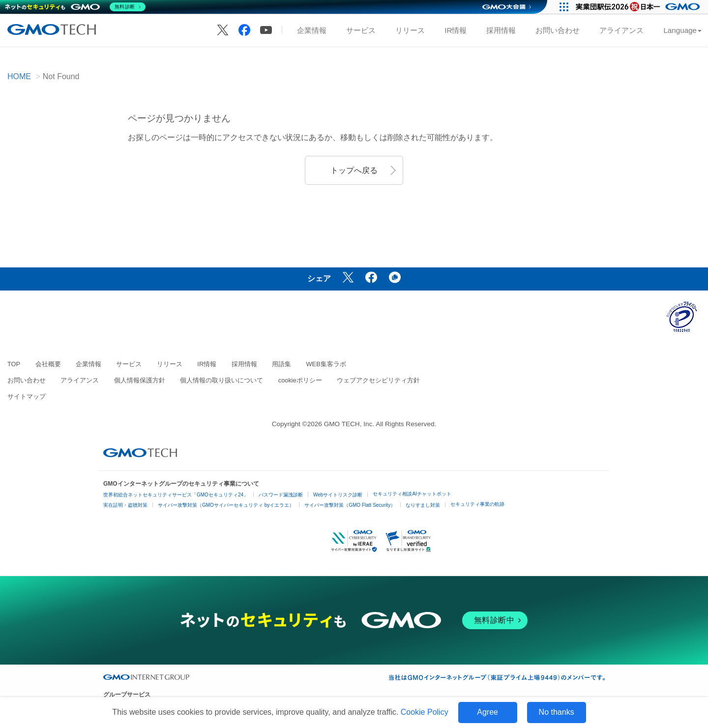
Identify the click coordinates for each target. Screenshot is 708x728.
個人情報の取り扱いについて (221, 380)
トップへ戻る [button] (354, 170)
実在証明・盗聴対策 (125, 505)
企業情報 (312, 30)
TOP (14, 364)
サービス (361, 30)
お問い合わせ (558, 30)
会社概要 (48, 364)
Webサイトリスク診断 (338, 495)
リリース (410, 30)
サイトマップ (27, 396)
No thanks (557, 712)
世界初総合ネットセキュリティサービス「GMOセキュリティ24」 (176, 495)
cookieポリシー (300, 380)
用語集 (281, 364)
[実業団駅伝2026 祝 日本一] (639, 7)
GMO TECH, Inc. (349, 424)
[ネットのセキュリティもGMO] (75, 7)
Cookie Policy (425, 712)
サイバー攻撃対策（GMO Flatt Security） (350, 505)
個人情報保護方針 (140, 380)
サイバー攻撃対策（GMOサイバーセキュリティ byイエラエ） (226, 505)
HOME (19, 76)
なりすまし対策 (423, 505)
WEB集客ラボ (326, 364)
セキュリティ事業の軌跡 (477, 504)
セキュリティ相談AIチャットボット (412, 494)
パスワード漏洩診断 (281, 495)
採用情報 (501, 30)
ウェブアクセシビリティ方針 (378, 380)
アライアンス (621, 30)
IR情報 (456, 30)
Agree (487, 712)
